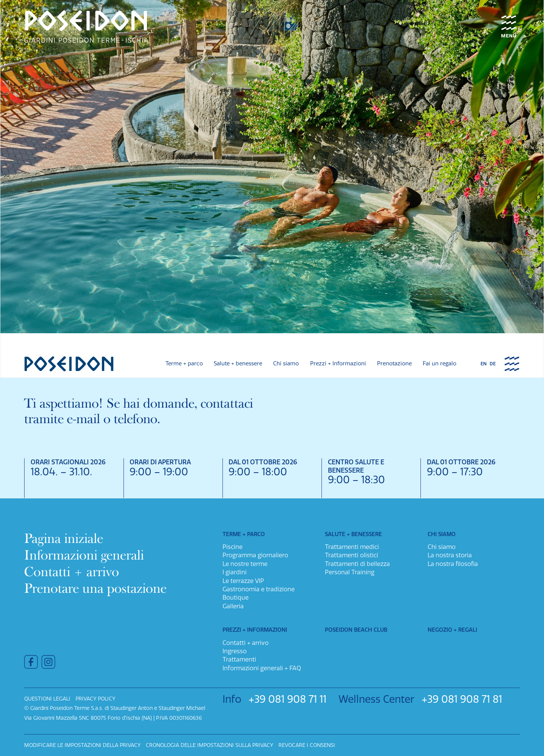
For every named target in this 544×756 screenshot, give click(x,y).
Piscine (233, 547)
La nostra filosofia (453, 564)
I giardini (235, 572)
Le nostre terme (245, 564)
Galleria (233, 606)
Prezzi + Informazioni (338, 364)
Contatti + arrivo (72, 572)
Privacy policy (95, 699)
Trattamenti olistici (352, 555)
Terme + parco (184, 364)
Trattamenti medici (352, 547)
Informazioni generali (84, 555)
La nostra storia (450, 555)
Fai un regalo (440, 364)
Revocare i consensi (307, 745)
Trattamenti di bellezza (357, 564)
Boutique (236, 598)
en (484, 364)
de (493, 364)
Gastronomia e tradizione (259, 589)
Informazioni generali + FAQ (262, 668)
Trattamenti (239, 659)
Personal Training (350, 572)
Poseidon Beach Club (356, 630)
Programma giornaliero (255, 555)
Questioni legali (47, 699)
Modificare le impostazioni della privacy (82, 745)
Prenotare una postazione (95, 588)
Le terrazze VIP (243, 581)
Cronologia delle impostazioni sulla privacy (209, 745)
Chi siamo (286, 364)
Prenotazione (394, 364)
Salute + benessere (238, 364)
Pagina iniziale (64, 538)
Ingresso (235, 651)
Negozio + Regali (452, 630)
